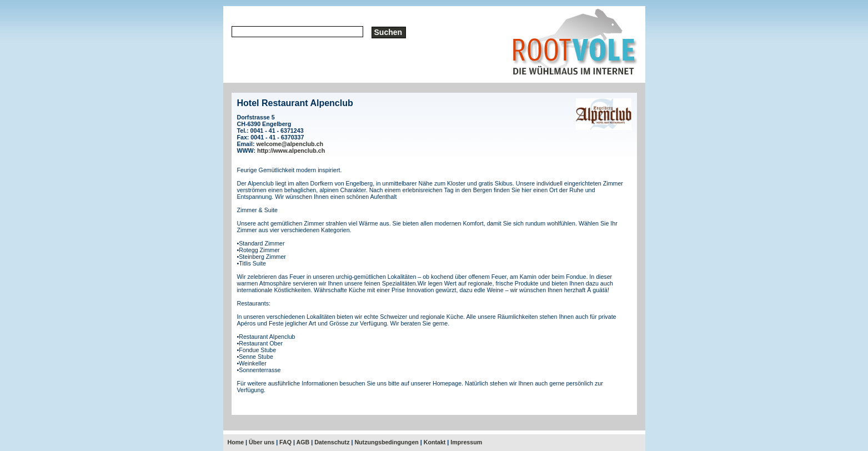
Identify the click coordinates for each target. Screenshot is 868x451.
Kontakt (435, 442)
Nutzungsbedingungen (386, 442)
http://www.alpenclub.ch (291, 151)
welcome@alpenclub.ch (290, 144)
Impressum (466, 442)
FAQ (285, 442)
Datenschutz (332, 442)
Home (236, 442)
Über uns (262, 442)
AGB (303, 442)
